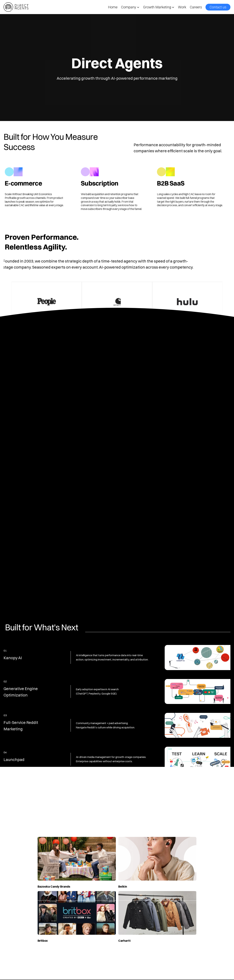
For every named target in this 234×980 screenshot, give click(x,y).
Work (182, 7)
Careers (196, 7)
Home (113, 7)
